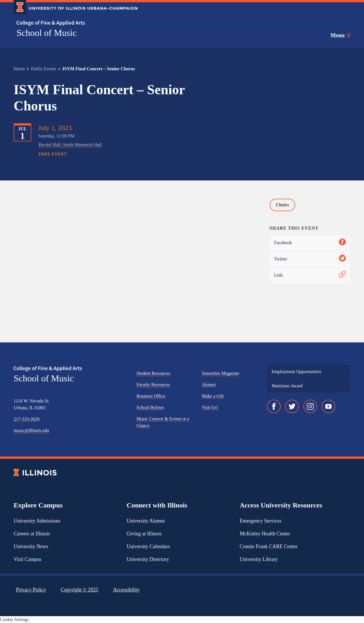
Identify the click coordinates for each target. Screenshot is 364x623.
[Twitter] (292, 406)
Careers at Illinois (32, 534)
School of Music (47, 33)
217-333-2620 (27, 419)
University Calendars (148, 546)
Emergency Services (261, 521)
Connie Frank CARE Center (269, 546)
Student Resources (153, 373)
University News (31, 546)
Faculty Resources (153, 385)
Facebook (310, 243)
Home (19, 69)
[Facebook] (274, 406)
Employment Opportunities (296, 372)
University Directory (148, 559)
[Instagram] (310, 406)
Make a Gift (213, 396)
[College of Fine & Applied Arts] (73, 23)
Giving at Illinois (144, 534)
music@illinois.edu (31, 430)
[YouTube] (328, 406)
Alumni (209, 385)
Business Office (151, 396)
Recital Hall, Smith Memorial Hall (70, 145)
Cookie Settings (15, 619)
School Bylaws (150, 407)
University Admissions (37, 521)
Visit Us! (210, 407)
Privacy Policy (31, 590)
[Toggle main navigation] (340, 35)
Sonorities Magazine (220, 373)
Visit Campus (27, 559)
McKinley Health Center (265, 534)
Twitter (310, 259)
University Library (259, 559)
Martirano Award (287, 386)
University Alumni (146, 521)
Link (310, 275)
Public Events (44, 69)
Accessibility (126, 590)
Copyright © (80, 590)
